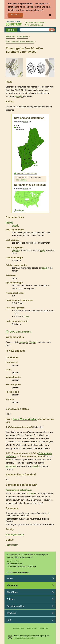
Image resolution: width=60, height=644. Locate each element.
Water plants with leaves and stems (20, 42)
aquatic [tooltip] (16, 225)
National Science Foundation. (25, 638)
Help (9, 620)
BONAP (26, 122)
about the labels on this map (27, 173)
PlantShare (12, 592)
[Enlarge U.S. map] (30, 201)
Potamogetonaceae (15, 534)
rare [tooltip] (9, 459)
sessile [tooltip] (36, 466)
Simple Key (10, 36)
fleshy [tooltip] (27, 317)
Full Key (11, 599)
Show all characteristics (21, 332)
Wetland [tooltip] (33, 342)
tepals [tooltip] (44, 268)
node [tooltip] (43, 250)
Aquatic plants (22, 36)
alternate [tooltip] (16, 250)
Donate (16, 15)
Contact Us (43, 628)
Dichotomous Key (16, 606)
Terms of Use (32, 628)
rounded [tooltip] (31, 493)
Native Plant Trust (13, 561)
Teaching (11, 613)
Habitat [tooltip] (9, 222)
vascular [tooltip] (19, 96)
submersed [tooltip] (11, 466)
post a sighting (21, 180)
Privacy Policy (19, 628)
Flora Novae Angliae (25, 419)
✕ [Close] (50, 15)
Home (10, 578)
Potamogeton (12, 545)
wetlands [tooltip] (23, 342)
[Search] (52, 30)
